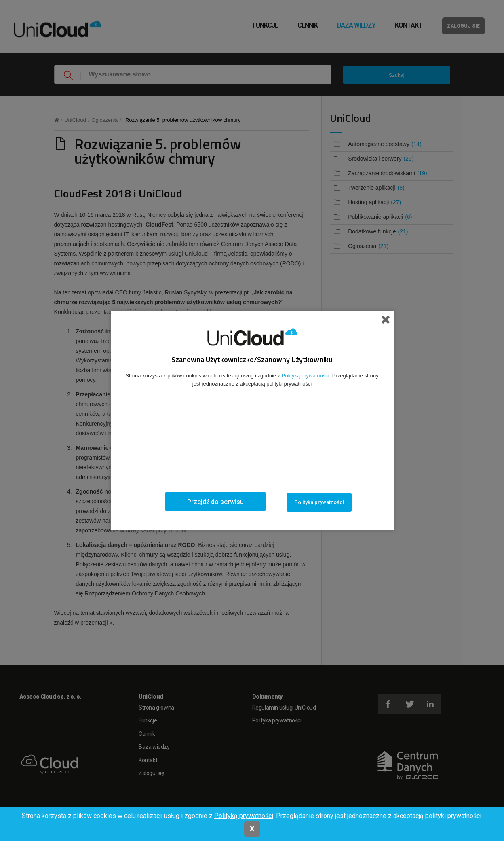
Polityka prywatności (319, 502)
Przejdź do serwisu (215, 502)
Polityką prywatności (244, 816)
